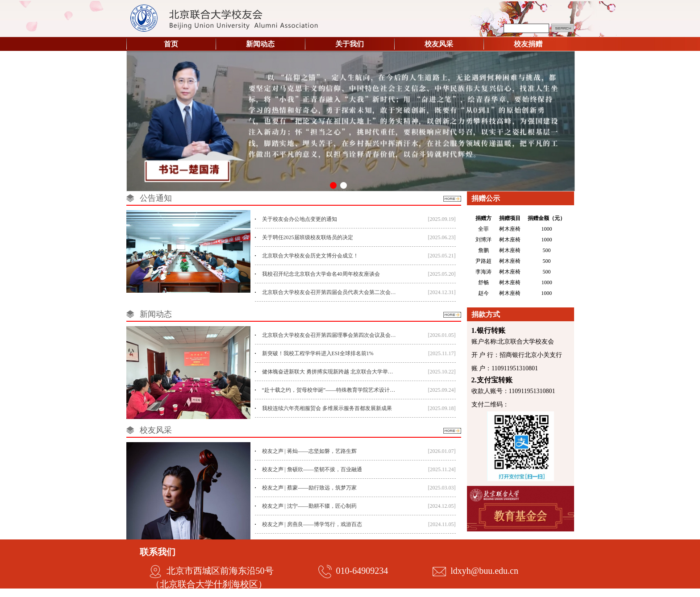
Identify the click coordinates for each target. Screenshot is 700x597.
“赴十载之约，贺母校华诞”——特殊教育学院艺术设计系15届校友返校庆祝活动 (330, 390)
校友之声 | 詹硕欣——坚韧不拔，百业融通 (312, 469)
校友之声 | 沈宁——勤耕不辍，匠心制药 (309, 506)
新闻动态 (260, 44)
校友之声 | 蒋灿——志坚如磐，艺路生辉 (309, 451)
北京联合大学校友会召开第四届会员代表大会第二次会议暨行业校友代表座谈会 (330, 292)
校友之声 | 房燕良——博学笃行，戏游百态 (312, 524)
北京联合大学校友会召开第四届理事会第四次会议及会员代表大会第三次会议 (330, 335)
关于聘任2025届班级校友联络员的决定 (308, 237)
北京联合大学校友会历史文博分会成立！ (310, 256)
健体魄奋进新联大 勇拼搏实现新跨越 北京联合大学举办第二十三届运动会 (330, 372)
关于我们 (350, 44)
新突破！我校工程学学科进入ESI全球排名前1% (318, 353)
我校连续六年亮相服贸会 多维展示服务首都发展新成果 (327, 408)
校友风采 (439, 44)
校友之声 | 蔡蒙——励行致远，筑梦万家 (309, 488)
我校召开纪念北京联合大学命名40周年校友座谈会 (321, 274)
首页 (171, 44)
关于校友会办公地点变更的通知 (300, 219)
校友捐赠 (528, 44)
